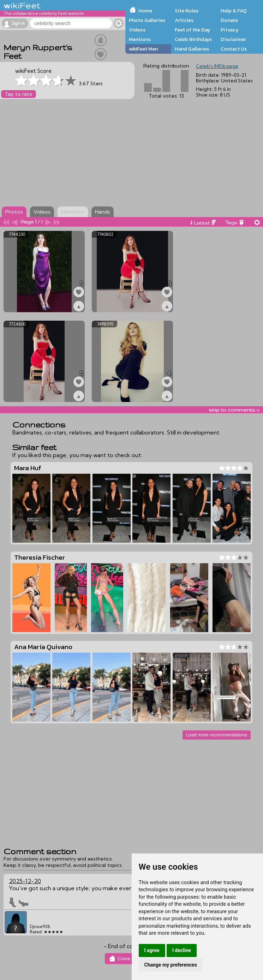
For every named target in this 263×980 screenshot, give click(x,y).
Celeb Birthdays (193, 39)
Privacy (230, 30)
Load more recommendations (217, 735)
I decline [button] (182, 950)
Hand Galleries (192, 49)
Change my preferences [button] (171, 965)
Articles (184, 20)
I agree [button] (152, 950)
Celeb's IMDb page (217, 66)
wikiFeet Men (143, 49)
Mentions (140, 39)
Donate (229, 20)
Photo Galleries (147, 20)
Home (145, 11)
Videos (137, 30)
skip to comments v (234, 410)
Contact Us (234, 49)
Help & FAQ (234, 11)
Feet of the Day (193, 30)
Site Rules (187, 11)
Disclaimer (233, 39)
